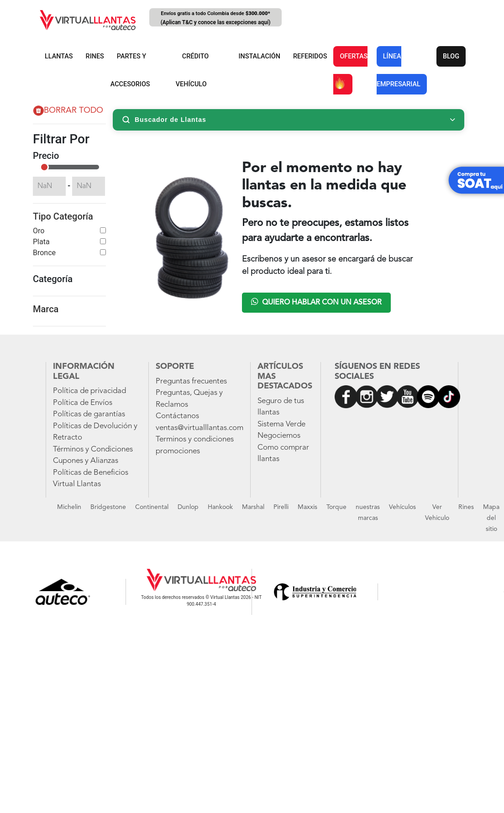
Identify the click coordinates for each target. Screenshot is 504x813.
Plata (41, 242)
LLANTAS (59, 56)
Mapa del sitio (491, 518)
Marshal (253, 507)
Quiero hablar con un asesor (316, 302)
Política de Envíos (83, 403)
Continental (152, 507)
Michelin (69, 507)
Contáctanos (177, 416)
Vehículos (402, 507)
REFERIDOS (310, 56)
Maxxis (307, 507)
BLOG (451, 56)
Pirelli (281, 507)
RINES (95, 56)
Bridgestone (108, 507)
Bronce (44, 253)
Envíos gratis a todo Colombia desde (215, 18)
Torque (336, 507)
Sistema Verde (281, 424)
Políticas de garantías (89, 414)
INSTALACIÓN (259, 56)
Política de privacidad (89, 391)
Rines (466, 507)
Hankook (220, 507)
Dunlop (188, 507)
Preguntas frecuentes (191, 381)
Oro (39, 231)
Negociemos (279, 436)
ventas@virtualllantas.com (199, 428)
